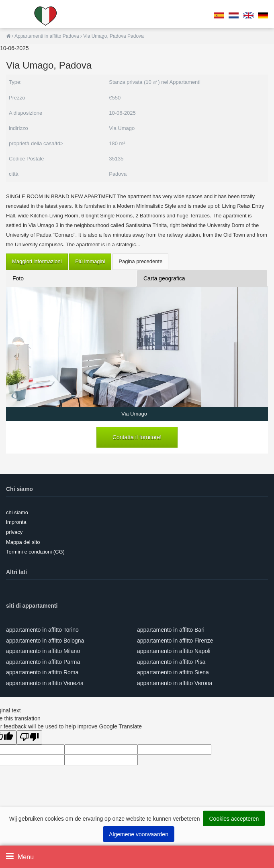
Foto (18, 278)
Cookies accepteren (234, 819)
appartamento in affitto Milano (43, 651)
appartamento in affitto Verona (175, 683)
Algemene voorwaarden (139, 834)
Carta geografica (164, 278)
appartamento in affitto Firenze (175, 641)
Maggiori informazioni (37, 261)
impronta (16, 522)
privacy (14, 532)
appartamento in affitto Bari (171, 630)
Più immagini (90, 261)
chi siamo (17, 512)
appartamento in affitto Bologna (45, 641)
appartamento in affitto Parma (43, 662)
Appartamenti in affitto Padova (47, 36)
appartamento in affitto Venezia (45, 683)
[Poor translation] (29, 737)
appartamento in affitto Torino (42, 630)
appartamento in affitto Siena (173, 672)
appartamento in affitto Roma (42, 672)
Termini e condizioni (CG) (35, 552)
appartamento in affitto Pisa (171, 662)
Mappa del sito (23, 542)
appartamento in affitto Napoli (174, 651)
